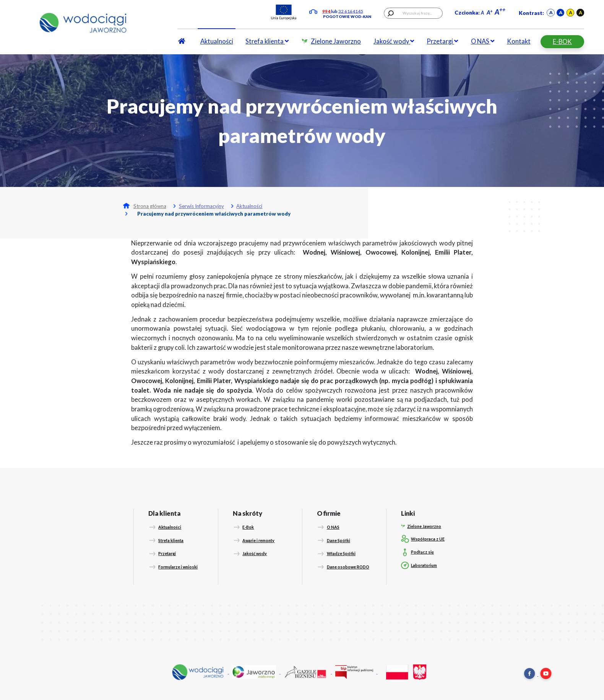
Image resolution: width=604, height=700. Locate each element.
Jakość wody (394, 41)
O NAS (483, 41)
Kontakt (519, 41)
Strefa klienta (267, 41)
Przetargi (442, 41)
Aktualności (217, 41)
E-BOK (562, 42)
